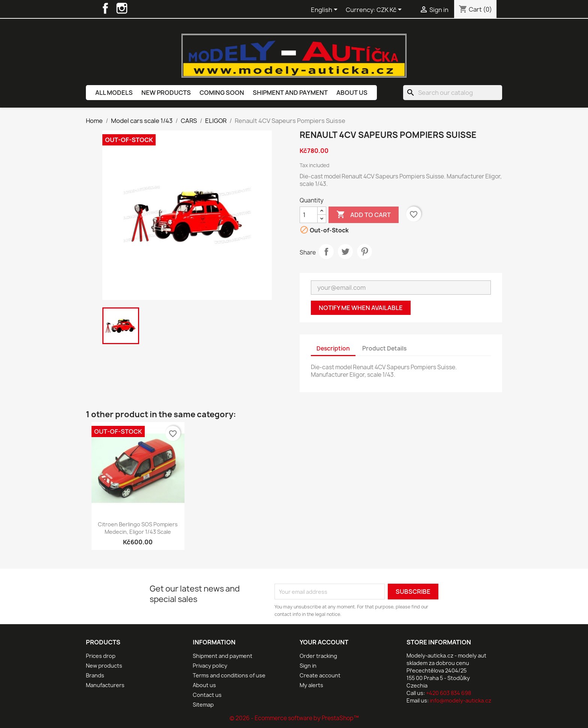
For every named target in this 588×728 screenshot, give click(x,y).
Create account (320, 675)
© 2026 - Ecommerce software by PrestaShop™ (294, 718)
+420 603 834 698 (448, 693)
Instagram (122, 8)
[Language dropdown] (325, 10)
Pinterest (364, 252)
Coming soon (222, 93)
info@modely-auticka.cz (460, 700)
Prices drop (101, 656)
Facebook (105, 8)
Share (326, 252)
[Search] (453, 93)
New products (166, 93)
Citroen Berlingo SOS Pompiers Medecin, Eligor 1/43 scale (138, 528)
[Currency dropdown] (390, 10)
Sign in (308, 666)
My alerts (311, 685)
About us (352, 93)
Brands (95, 675)
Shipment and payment (290, 93)
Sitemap (203, 705)
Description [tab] (333, 348)
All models (114, 93)
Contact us (207, 695)
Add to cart (364, 215)
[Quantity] (309, 215)
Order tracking (318, 656)
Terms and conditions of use (229, 675)
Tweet (345, 252)
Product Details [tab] (384, 348)
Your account (324, 642)
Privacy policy (210, 666)
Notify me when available (361, 308)
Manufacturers (105, 685)
